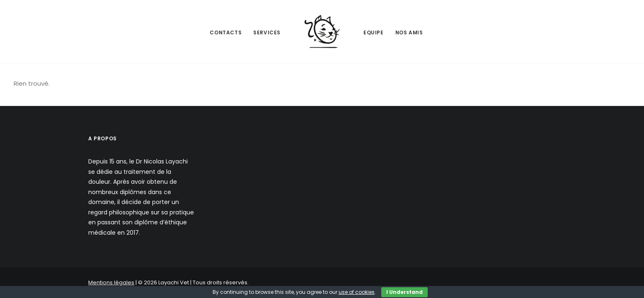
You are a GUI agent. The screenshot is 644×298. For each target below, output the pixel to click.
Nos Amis (409, 32)
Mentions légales (111, 282)
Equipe (374, 32)
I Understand (404, 292)
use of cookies (357, 292)
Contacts (226, 32)
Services (267, 32)
